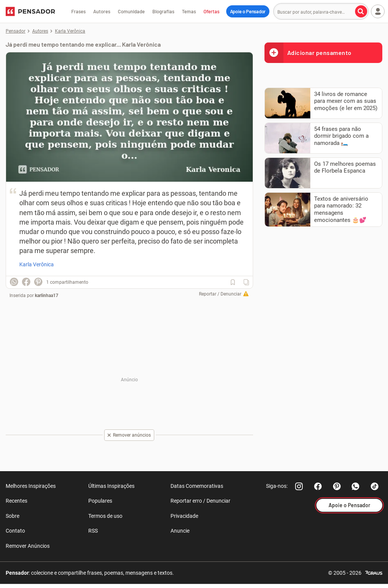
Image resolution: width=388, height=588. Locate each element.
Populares (100, 501)
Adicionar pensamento (308, 53)
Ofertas (211, 11)
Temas (189, 11)
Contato (15, 531)
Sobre (13, 516)
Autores (102, 11)
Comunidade (131, 11)
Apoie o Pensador (248, 11)
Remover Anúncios (28, 546)
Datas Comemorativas (197, 486)
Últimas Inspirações (111, 486)
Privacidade (184, 516)
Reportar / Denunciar (220, 294)
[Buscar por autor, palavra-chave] (361, 11)
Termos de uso (105, 516)
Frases (78, 11)
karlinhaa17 (47, 296)
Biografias (163, 11)
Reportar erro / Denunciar (200, 501)
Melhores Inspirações (31, 486)
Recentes (16, 501)
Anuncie (180, 531)
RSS (93, 531)
